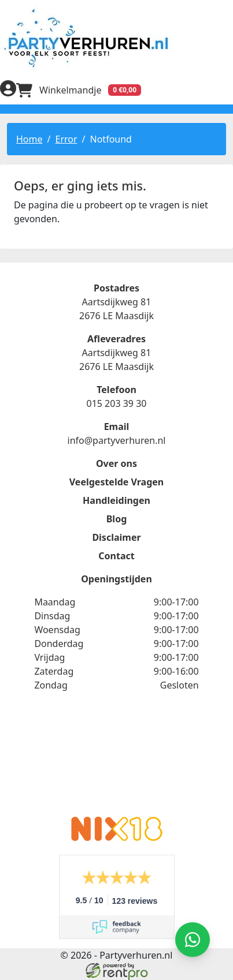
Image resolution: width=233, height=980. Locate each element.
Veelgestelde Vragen (116, 482)
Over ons (116, 463)
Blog (117, 519)
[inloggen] (8, 90)
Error (66, 139)
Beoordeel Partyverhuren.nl (117, 761)
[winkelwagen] (79, 90)
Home (29, 139)
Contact (116, 556)
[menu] (225, 90)
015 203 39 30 (116, 403)
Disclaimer (116, 537)
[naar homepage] (116, 38)
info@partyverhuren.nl (117, 440)
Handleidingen (116, 500)
